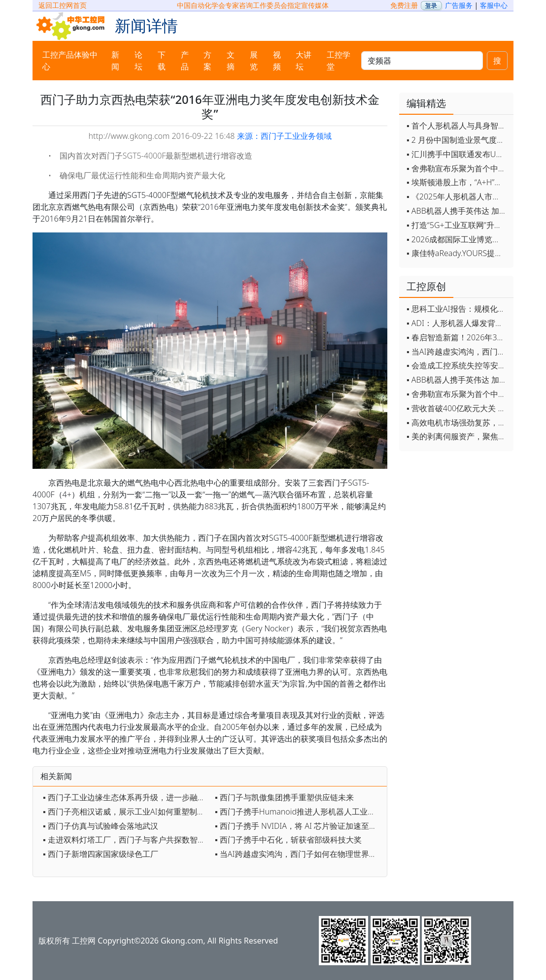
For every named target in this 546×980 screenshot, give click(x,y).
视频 (277, 61)
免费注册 (404, 5)
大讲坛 (304, 61)
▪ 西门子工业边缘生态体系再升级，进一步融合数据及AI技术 (126, 797)
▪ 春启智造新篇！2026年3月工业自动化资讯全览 (458, 337)
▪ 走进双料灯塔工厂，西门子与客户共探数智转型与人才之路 (126, 840)
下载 (162, 61)
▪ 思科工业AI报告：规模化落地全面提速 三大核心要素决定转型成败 (458, 309)
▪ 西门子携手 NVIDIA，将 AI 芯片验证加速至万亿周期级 (298, 826)
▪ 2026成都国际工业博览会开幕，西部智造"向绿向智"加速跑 (458, 239)
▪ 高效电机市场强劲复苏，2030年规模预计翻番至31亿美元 (458, 423)
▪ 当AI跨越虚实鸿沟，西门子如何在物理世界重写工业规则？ (298, 854)
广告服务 (459, 5)
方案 (207, 61)
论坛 (138, 61)
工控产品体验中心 (70, 61)
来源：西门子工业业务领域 (284, 136)
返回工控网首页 (63, 5)
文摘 (231, 61)
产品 (185, 61)
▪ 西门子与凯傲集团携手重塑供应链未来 (284, 797)
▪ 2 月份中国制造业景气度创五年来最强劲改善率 (458, 140)
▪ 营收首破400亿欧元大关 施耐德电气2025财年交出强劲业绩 (458, 408)
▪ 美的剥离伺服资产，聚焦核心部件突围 (458, 436)
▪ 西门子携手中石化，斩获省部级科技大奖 (288, 840)
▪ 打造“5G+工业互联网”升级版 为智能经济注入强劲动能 (458, 225)
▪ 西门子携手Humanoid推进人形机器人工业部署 (298, 812)
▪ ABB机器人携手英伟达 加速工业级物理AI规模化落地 (458, 211)
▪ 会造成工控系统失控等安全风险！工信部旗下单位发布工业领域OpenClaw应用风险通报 (458, 365)
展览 (254, 61)
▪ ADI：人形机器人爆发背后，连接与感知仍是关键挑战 (458, 323)
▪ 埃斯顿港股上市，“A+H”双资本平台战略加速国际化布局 (458, 182)
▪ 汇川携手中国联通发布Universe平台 (458, 154)
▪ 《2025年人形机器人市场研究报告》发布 (458, 196)
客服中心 (494, 5)
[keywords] (422, 61)
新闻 (115, 61)
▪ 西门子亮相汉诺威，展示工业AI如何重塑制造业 (126, 812)
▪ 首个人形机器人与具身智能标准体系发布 (458, 126)
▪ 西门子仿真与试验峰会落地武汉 (101, 826)
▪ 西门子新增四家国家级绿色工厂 (101, 854)
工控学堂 (339, 61)
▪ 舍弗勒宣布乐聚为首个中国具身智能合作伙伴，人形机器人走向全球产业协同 (458, 168)
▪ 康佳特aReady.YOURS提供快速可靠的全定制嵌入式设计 (458, 253)
